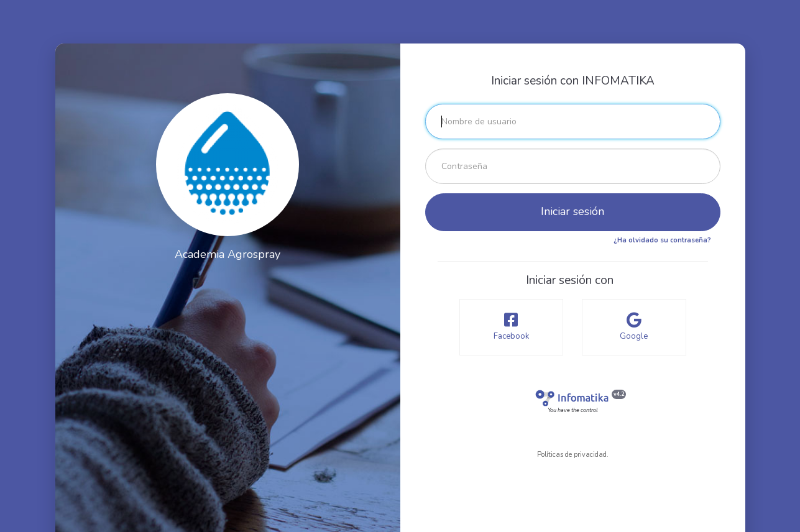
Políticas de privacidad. (573, 455)
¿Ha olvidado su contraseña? (662, 240)
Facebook (512, 327)
